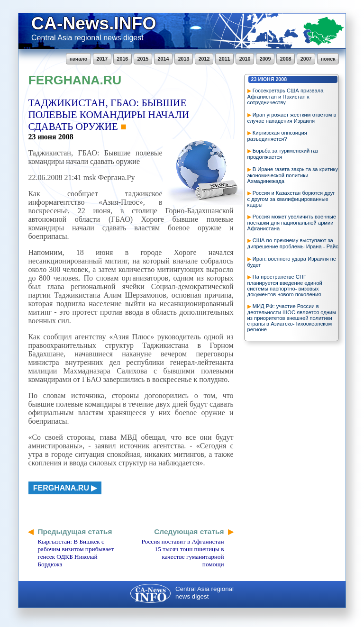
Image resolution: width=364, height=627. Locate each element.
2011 (225, 59)
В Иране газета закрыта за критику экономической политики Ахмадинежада (293, 175)
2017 (102, 59)
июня (266, 79)
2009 (265, 59)
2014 (164, 59)
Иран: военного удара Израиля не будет (292, 262)
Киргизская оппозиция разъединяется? (277, 136)
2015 (143, 59)
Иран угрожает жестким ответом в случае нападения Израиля (292, 118)
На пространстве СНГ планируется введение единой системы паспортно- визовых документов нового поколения (285, 286)
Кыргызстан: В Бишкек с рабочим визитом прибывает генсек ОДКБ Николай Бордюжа (76, 553)
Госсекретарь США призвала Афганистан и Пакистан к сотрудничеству (286, 96)
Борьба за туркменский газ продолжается (283, 154)
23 (254, 79)
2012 (204, 59)
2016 (123, 59)
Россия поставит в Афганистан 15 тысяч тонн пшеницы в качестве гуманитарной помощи (182, 553)
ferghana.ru (61, 488)
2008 (286, 59)
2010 (245, 59)
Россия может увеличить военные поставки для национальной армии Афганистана (292, 223)
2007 (306, 59)
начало (78, 59)
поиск (328, 59)
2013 (184, 59)
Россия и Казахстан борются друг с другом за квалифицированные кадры (291, 199)
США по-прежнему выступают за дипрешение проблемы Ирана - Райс (293, 243)
